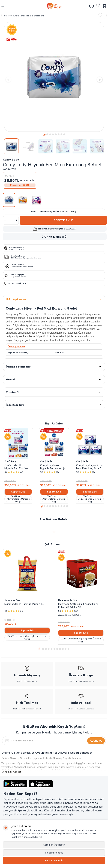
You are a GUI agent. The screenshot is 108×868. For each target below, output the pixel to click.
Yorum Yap (9, 169)
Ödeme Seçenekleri (54, 367)
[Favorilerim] (98, 6)
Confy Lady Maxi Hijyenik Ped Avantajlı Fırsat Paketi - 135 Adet (54, 467)
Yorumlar (54, 379)
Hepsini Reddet (54, 853)
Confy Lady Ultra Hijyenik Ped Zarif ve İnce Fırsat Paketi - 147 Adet (18, 467)
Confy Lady (11, 159)
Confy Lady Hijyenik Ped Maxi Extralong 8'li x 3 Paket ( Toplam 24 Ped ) (90, 467)
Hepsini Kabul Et (54, 860)
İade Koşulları (54, 405)
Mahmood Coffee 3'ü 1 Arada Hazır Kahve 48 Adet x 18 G (78, 605)
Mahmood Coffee (67, 600)
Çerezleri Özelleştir (54, 845)
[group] (54, 77)
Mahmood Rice (12, 600)
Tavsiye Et (54, 392)
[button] (44, 134)
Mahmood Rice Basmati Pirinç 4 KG (24, 604)
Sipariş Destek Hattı (15, 283)
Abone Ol (96, 741)
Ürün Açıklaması (55, 237)
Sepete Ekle (63, 220)
